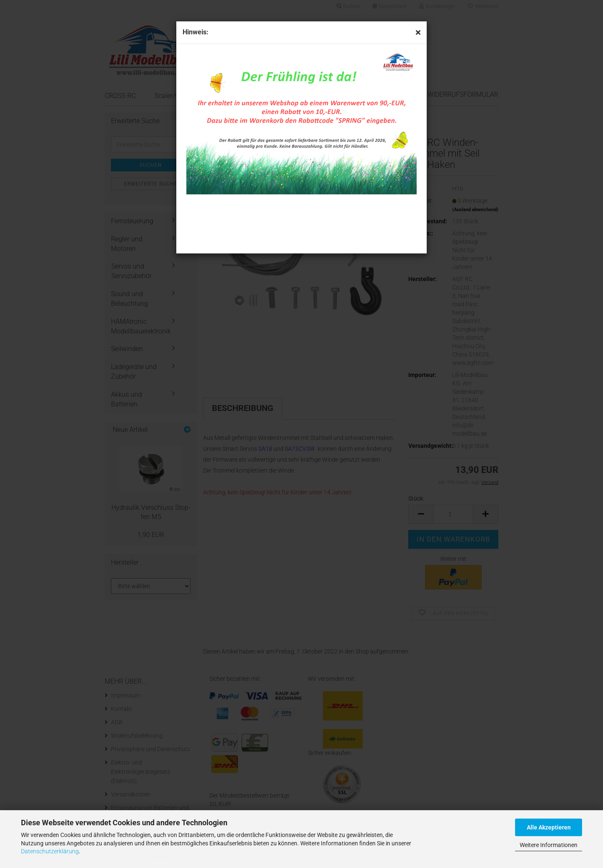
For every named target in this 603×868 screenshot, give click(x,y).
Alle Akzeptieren (549, 827)
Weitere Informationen (549, 845)
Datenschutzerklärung (50, 851)
